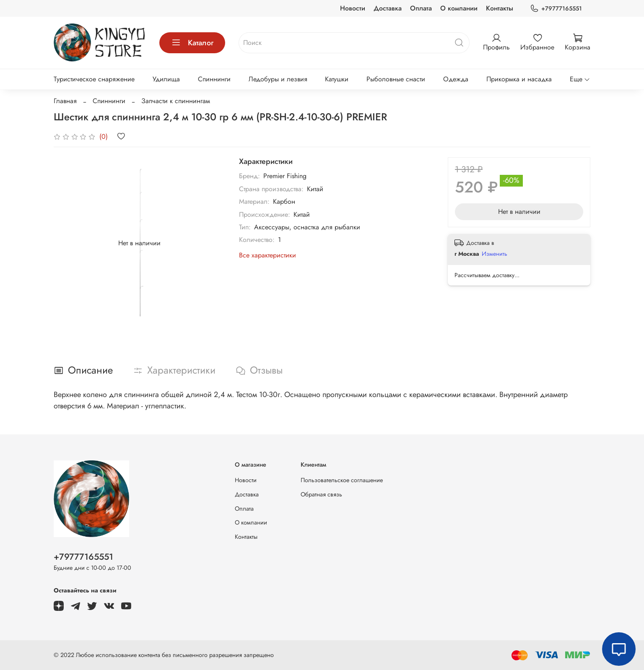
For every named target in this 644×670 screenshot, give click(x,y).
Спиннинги (214, 79)
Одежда (456, 79)
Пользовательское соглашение (342, 480)
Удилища (166, 79)
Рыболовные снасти (396, 79)
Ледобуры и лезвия (278, 79)
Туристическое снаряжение (94, 79)
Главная (65, 101)
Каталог (192, 43)
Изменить (495, 254)
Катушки (337, 79)
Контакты (500, 8)
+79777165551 (556, 9)
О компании (459, 8)
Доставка (388, 8)
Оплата (421, 8)
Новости (353, 8)
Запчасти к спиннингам (176, 101)
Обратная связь (321, 494)
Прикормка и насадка (519, 79)
